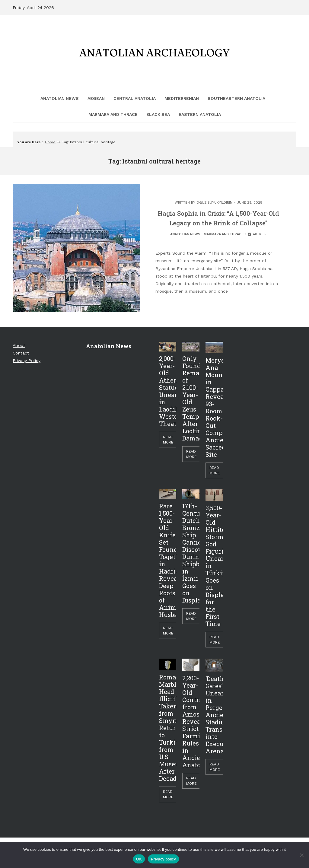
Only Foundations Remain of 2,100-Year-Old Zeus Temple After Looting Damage (191, 398)
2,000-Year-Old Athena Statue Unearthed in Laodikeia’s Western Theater (168, 391)
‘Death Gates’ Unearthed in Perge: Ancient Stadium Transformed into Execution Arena (214, 715)
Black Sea (158, 114)
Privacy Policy (27, 361)
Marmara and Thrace (113, 114)
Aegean (96, 98)
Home (50, 142)
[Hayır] (301, 855)
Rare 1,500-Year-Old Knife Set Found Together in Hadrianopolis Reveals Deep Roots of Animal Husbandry (168, 560)
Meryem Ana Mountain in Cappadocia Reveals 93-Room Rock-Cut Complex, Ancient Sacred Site (214, 407)
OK (139, 859)
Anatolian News (60, 98)
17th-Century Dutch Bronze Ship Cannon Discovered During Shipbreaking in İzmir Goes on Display (191, 553)
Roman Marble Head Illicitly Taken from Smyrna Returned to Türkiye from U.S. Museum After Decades (168, 728)
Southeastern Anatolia (236, 98)
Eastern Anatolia (200, 114)
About (19, 345)
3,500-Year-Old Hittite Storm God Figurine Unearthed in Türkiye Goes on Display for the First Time (214, 566)
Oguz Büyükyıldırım (215, 203)
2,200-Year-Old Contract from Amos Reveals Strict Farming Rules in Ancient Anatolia (191, 721)
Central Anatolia (135, 98)
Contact (21, 353)
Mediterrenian (182, 98)
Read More (168, 440)
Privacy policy (163, 859)
